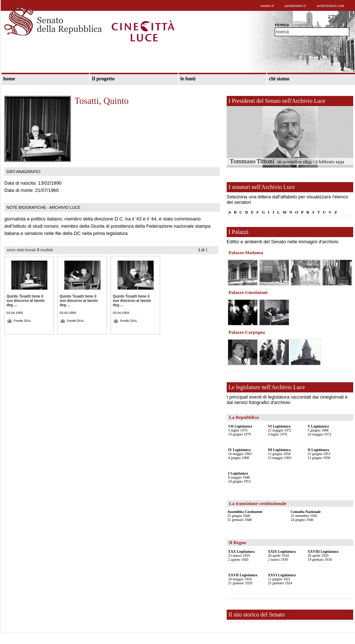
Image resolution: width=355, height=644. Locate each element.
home (9, 79)
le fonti (188, 79)
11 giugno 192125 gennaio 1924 (282, 579)
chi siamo (279, 79)
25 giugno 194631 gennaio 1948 (245, 516)
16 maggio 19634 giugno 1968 (240, 454)
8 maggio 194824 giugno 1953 (239, 477)
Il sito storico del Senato (257, 614)
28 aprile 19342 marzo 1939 (282, 555)
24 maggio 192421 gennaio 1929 (243, 579)
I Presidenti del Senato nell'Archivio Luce (277, 101)
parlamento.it (295, 5)
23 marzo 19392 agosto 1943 (241, 555)
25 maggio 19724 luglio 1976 (280, 430)
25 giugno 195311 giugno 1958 (319, 454)
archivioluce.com (330, 5)
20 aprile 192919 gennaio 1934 (323, 555)
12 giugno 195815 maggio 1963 (280, 454)
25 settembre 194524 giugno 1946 (306, 516)
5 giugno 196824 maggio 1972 (319, 430)
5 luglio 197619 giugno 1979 (240, 430)
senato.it (267, 5)
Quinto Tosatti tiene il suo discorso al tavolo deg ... (26, 301)
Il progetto (103, 79)
